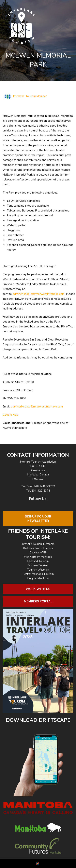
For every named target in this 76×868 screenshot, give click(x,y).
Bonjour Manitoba (38, 578)
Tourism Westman (38, 570)
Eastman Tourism (38, 565)
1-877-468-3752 (44, 486)
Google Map (10, 415)
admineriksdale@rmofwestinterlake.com (39, 294)
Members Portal (38, 601)
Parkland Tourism (38, 561)
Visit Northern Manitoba (38, 557)
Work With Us (38, 589)
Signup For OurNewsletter (38, 519)
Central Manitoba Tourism (38, 574)
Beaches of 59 (38, 553)
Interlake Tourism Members (38, 544)
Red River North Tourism (38, 548)
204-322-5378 (41, 491)
